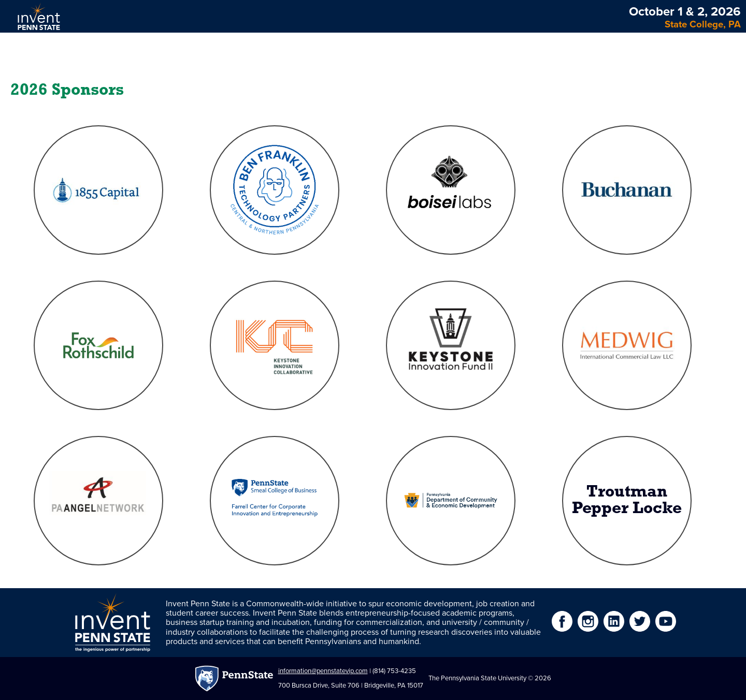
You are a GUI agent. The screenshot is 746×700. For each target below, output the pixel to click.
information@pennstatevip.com (323, 671)
